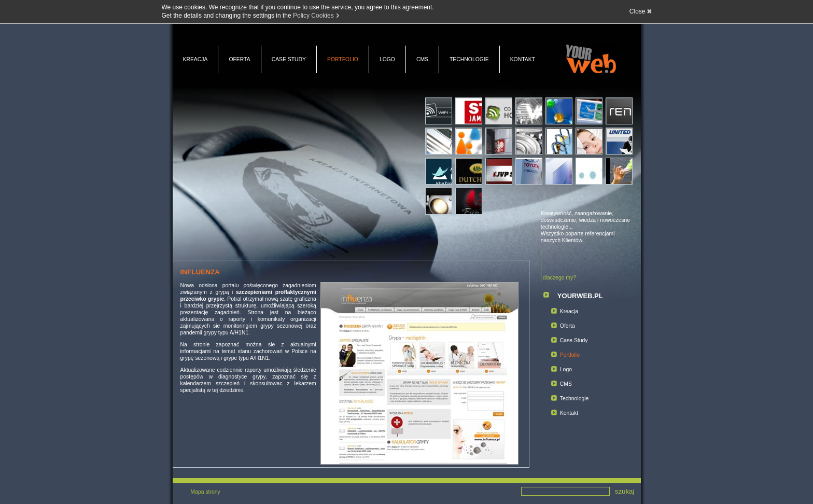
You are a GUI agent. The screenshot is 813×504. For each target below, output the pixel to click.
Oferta (239, 59)
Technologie (469, 59)
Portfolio (343, 59)
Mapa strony (206, 492)
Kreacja (195, 59)
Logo (387, 59)
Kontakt (523, 59)
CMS (422, 59)
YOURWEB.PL (580, 296)
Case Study (289, 59)
